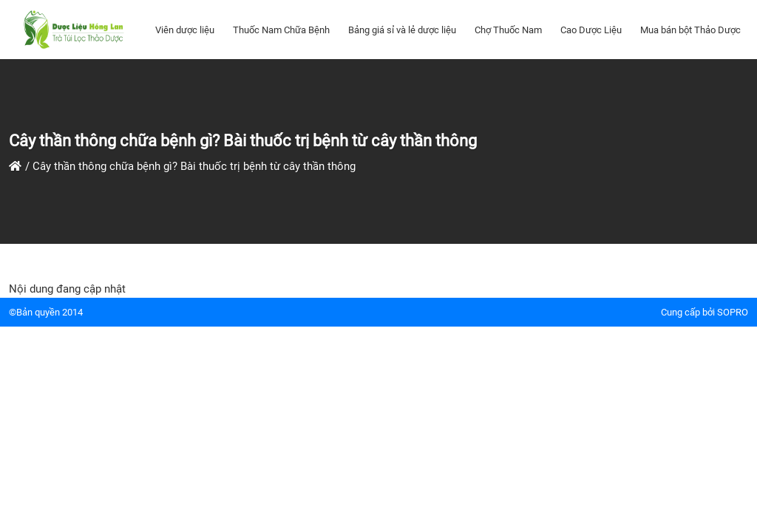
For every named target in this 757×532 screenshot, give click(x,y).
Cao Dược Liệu (591, 30)
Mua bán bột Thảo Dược (690, 30)
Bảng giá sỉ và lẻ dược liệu (402, 30)
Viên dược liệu (185, 30)
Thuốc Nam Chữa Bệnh (281, 30)
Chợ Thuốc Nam (508, 30)
